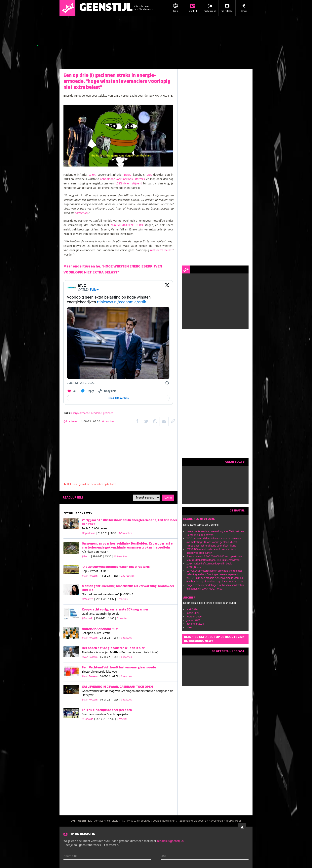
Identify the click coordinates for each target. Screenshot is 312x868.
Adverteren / (217, 821)
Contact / (100, 821)
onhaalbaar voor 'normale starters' (123, 179)
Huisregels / (113, 821)
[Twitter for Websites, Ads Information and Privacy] (167, 383)
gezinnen (108, 413)
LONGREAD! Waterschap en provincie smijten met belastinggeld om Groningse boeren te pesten (214, 573)
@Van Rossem (90, 576)
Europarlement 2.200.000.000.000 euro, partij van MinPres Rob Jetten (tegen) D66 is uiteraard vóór (214, 558)
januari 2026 (193, 620)
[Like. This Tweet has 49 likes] (72, 391)
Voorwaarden (234, 821)
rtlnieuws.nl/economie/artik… (123, 302)
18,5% (127, 175)
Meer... (190, 627)
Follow (94, 290)
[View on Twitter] (167, 288)
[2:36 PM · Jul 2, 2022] (81, 383)
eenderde (97, 413)
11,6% (92, 175)
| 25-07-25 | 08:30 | (114, 533)
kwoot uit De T (99, 571)
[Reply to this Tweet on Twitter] (87, 391)
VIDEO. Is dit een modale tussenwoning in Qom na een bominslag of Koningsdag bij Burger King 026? (215, 580)
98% (150, 175)
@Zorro (86, 556)
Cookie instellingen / (165, 821)
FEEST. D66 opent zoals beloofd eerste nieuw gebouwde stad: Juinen (211, 551)
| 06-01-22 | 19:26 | (115, 700)
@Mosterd (88, 599)
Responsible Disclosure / (193, 821)
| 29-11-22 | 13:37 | (111, 599)
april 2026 (192, 609)
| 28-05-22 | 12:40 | (115, 638)
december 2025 (195, 624)
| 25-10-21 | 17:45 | (111, 719)
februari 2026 (194, 617)
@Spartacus (70, 422)
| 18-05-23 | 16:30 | (116, 576)
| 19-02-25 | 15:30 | (109, 556)
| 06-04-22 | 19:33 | (115, 657)
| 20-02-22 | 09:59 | (115, 676)
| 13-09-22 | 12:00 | (111, 618)
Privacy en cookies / (140, 821)
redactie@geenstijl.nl (171, 841)
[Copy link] (107, 391)
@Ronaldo (87, 618)
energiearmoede (80, 413)
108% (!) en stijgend (128, 184)
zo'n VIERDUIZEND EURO (127, 225)
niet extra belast (161, 250)
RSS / (124, 821)
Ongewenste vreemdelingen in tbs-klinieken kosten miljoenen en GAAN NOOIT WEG (215, 587)
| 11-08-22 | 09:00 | (96, 422)
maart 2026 (193, 613)
